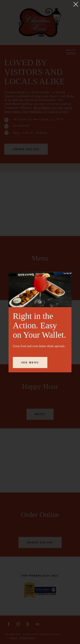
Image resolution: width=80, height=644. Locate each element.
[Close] (76, 4)
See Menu (30, 363)
